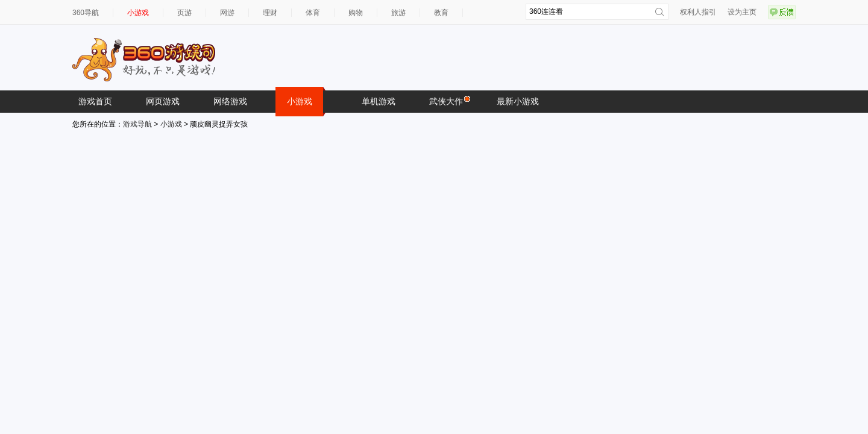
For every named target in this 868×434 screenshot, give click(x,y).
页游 (184, 13)
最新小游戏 (518, 101)
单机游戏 (379, 101)
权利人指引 (698, 12)
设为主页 (742, 12)
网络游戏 (230, 101)
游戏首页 (95, 101)
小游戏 (138, 13)
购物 (356, 13)
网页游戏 (163, 101)
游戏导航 (137, 124)
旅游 (398, 13)
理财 (270, 13)
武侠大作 (449, 101)
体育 (313, 13)
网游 (227, 13)
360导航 (86, 13)
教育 (441, 13)
